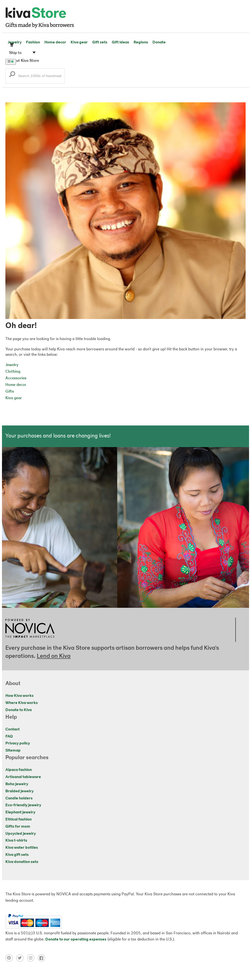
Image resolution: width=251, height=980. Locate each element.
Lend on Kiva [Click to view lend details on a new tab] (54, 656)
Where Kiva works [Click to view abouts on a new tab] (22, 703)
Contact (13, 729)
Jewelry (15, 42)
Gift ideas (120, 42)
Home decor (55, 42)
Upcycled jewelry (21, 834)
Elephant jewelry (20, 812)
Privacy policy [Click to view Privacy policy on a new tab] (18, 743)
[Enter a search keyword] (35, 76)
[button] (12, 75)
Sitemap (13, 751)
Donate (159, 42)
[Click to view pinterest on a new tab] (11, 961)
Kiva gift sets (17, 855)
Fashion (33, 42)
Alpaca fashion (19, 770)
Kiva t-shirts (16, 841)
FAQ (9, 737)
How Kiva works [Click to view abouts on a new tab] (19, 696)
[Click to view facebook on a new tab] (43, 961)
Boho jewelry (17, 784)
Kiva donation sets (22, 862)
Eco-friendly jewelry (23, 805)
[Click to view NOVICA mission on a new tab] (30, 639)
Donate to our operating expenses (76, 940)
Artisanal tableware (23, 777)
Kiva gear (79, 42)
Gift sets (100, 42)
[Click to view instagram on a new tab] (32, 961)
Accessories (16, 378)
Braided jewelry (19, 791)
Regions (141, 42)
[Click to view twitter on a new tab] (22, 961)
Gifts (10, 392)
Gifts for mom (18, 827)
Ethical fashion (19, 820)
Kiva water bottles (22, 848)
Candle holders (19, 798)
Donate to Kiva (19, 710)
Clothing (13, 372)
